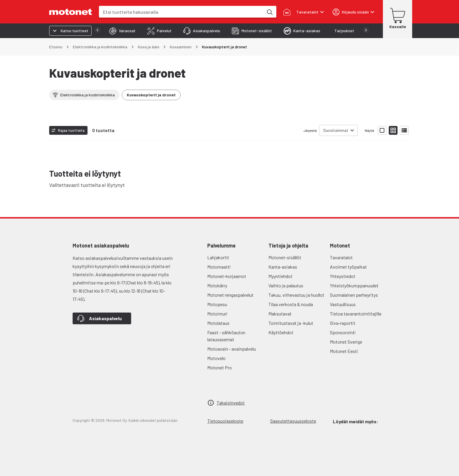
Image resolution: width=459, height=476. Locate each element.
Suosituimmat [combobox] (336, 130)
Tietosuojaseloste (225, 421)
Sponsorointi (343, 332)
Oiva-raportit (343, 323)
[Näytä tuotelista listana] (404, 130)
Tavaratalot (341, 257)
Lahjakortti (218, 257)
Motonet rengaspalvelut (230, 295)
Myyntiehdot (280, 276)
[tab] (111, 31)
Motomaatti (219, 267)
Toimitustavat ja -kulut (291, 323)
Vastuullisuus (343, 304)
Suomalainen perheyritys (354, 295)
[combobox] (181, 12)
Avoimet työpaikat (348, 267)
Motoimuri (217, 314)
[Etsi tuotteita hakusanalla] (269, 12)
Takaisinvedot (231, 403)
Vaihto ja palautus (286, 285)
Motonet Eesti (344, 351)
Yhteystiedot (343, 276)
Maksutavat (280, 314)
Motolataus (218, 323)
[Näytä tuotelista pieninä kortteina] (393, 130)
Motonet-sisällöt (285, 257)
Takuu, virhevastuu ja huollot (296, 295)
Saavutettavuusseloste (293, 421)
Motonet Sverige (346, 342)
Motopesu (217, 304)
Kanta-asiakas (283, 267)
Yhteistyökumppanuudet (354, 285)
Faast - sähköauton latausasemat (226, 336)
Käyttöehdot (281, 332)
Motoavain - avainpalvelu (232, 349)
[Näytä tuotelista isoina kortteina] (382, 130)
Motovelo (216, 358)
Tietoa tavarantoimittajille (356, 314)
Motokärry (217, 285)
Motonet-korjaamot (227, 276)
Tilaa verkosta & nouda (291, 304)
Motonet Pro (220, 367)
